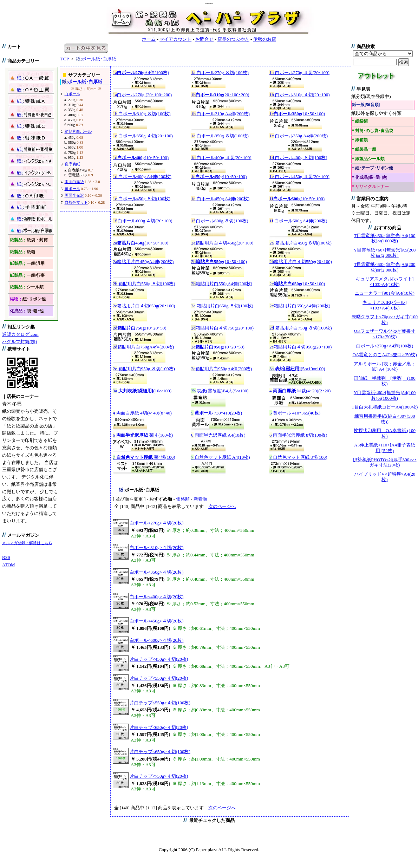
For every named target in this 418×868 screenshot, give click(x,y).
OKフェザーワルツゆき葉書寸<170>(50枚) (385, 334)
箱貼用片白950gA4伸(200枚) (221, 369)
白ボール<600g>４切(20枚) (156, 640)
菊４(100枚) (143, 435)
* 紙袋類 (360, 121)
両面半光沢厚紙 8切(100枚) (298, 435)
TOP (65, 59)
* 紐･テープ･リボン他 (373, 168)
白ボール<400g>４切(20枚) (156, 597)
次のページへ (222, 506)
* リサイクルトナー (370, 187)
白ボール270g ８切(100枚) (220, 73)
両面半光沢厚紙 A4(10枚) (218, 435)
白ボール (72, 94)
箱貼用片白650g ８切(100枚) (222, 306)
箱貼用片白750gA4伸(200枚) (143, 347)
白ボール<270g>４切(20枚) (156, 523)
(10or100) (142, 391)
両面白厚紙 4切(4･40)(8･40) (142, 413)
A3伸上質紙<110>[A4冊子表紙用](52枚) (385, 448)
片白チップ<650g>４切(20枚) (159, 727)
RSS (6, 557)
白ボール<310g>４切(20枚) (156, 547)
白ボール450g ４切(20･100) (299, 177)
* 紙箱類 (360, 140)
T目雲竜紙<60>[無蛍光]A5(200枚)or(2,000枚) (385, 267)
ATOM (9, 565)
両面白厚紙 (74, 182)
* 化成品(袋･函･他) (370, 178)
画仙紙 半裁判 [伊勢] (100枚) (385, 381)
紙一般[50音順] (366, 105)
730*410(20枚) (217, 413)
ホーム (149, 39)
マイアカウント (175, 39)
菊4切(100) (144, 457)
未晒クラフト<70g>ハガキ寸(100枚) (385, 319)
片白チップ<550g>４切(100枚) (160, 703)
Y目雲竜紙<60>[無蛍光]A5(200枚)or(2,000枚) (385, 253)
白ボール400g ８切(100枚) (298, 158)
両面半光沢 (74, 195)
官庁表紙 (72, 164)
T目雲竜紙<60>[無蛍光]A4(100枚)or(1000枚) (385, 238)
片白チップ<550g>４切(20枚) (159, 678)
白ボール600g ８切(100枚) (220, 221)
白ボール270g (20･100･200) (142, 95)
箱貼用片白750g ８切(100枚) (301, 328)
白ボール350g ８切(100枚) (220, 136)
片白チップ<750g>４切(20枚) (159, 776)
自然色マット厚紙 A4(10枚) (221, 457)
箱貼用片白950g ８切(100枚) (144, 369)
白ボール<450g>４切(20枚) (156, 621)
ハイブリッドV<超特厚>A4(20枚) (385, 477)
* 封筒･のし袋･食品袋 (373, 131)
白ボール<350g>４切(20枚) (156, 572)
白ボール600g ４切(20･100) (143, 221)
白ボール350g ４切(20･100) (143, 136)
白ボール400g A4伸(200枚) (142, 177)
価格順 (183, 499)
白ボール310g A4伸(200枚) (220, 114)
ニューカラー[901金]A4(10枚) (385, 293)
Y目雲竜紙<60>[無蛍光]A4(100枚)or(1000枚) (385, 395)
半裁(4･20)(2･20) (300, 391)
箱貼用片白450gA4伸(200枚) (143, 262)
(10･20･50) (140, 328)
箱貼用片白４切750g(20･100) (222, 328)
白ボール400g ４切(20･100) (221, 158)
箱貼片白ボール (78, 131)
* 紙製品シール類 (368, 159)
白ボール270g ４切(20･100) (299, 73)
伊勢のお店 (265, 39)
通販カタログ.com (20, 334)
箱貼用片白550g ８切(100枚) (144, 284)
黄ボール (72, 189)
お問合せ (204, 39)
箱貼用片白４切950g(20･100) (301, 347)
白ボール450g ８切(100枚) (142, 199)
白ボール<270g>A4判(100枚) (385, 346)
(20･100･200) (220, 95)
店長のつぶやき (233, 39)
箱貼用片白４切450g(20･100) (222, 243)
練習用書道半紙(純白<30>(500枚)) (385, 419)
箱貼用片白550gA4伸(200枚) (222, 284)
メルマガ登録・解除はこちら (27, 543)
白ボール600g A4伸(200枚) (298, 221)
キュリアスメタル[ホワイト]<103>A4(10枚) (385, 282)
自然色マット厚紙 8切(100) (298, 457)
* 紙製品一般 (364, 149)
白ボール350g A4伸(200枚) (299, 136)
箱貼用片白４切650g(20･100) (144, 306)
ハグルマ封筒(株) (20, 342)
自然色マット (76, 202)
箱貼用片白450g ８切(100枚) (301, 243)
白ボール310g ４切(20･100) (300, 95)
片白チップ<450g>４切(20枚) (159, 659)
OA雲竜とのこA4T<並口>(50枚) (385, 355)
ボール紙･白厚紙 (96, 59)
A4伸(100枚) (141, 73)
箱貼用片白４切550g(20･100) (301, 262)
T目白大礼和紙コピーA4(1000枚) (385, 407)
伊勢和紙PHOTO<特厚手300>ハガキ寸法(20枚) (384, 462)
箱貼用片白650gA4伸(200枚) (300, 306)
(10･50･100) (297, 114)
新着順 (200, 499)
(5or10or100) (297, 369)
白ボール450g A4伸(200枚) (220, 199)
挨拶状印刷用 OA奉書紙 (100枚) (385, 433)
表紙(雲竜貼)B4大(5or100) (220, 391)
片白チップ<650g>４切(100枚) (160, 752)
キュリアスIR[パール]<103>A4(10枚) (385, 305)
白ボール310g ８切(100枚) (142, 114)
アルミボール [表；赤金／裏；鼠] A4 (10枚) (385, 367)
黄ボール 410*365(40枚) (295, 413)
